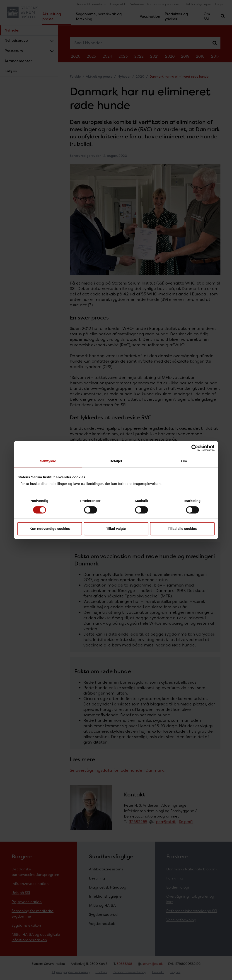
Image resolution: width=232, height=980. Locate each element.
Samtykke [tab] (48, 461)
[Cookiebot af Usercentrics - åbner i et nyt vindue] (195, 448)
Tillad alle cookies (182, 529)
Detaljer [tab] (116, 461)
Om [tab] (184, 461)
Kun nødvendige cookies (50, 529)
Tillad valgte (116, 529)
